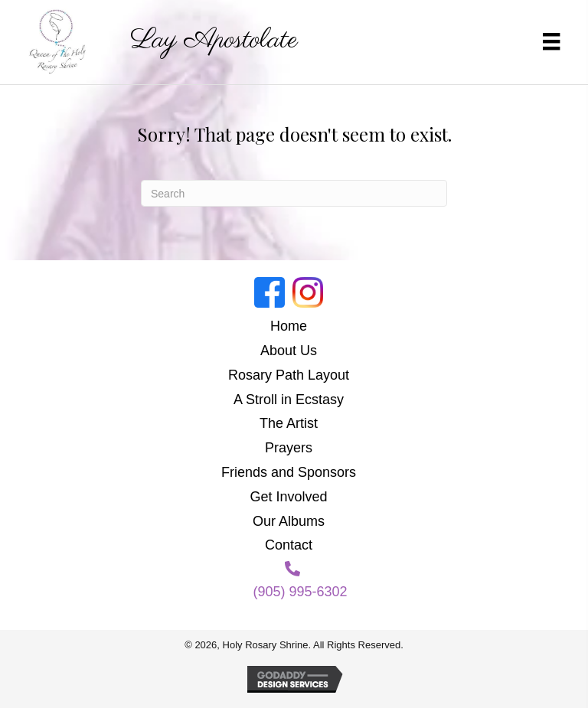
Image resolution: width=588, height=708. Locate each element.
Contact (289, 545)
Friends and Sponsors (289, 472)
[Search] (294, 193)
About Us (289, 351)
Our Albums (289, 521)
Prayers (289, 448)
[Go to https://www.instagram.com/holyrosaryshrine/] (308, 292)
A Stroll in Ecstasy (289, 400)
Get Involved (288, 497)
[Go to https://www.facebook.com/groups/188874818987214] (269, 292)
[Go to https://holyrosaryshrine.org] (175, 41)
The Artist (289, 423)
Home (289, 326)
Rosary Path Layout (289, 375)
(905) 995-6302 (300, 592)
